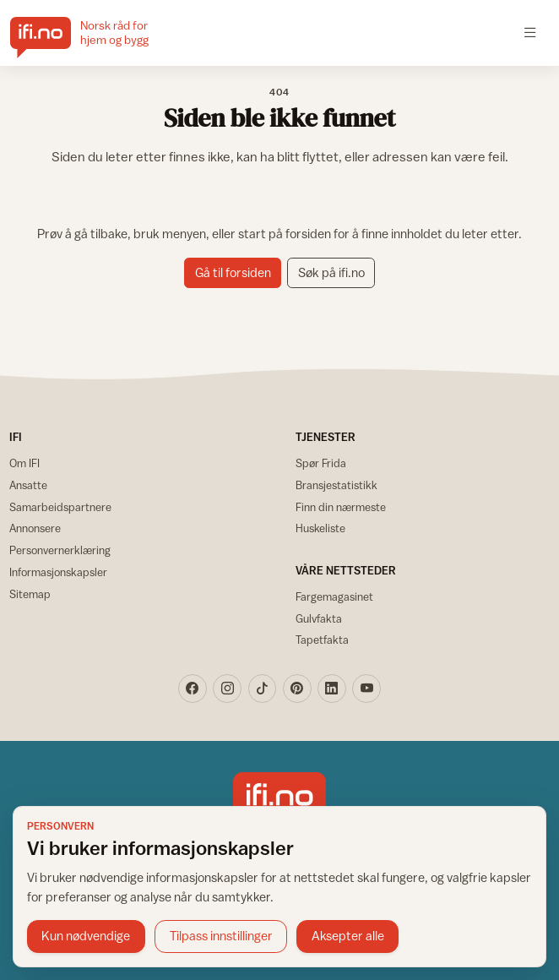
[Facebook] (193, 689)
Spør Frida (321, 463)
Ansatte (28, 485)
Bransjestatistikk (336, 485)
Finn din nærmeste (341, 507)
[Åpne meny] (531, 33)
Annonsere (35, 528)
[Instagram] (227, 689)
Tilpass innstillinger (221, 936)
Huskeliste (320, 528)
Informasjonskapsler (58, 572)
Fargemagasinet (334, 596)
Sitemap (30, 594)
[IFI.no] (92, 33)
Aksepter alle (348, 936)
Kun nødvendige (86, 936)
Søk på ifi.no (331, 272)
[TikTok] (263, 689)
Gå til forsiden (233, 272)
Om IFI (24, 463)
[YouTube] (366, 689)
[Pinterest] (297, 689)
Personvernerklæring (60, 550)
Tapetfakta (322, 640)
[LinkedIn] (332, 689)
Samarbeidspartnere (60, 507)
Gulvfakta (319, 618)
